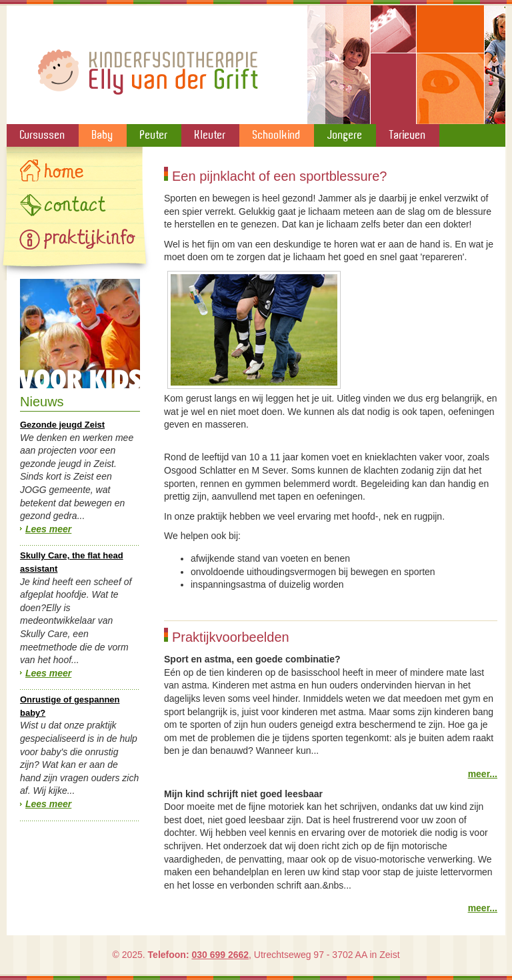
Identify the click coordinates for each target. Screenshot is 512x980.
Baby (103, 135)
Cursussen (43, 135)
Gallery (77, 239)
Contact (77, 205)
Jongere (345, 135)
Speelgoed (80, 334)
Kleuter (210, 135)
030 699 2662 (220, 955)
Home (77, 172)
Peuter (154, 135)
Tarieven (408, 135)
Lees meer (48, 529)
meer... (483, 774)
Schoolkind (277, 135)
